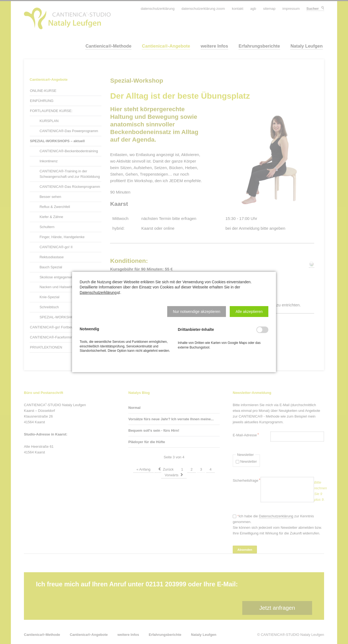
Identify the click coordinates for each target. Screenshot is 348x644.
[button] (197, 312)
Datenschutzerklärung (98, 293)
